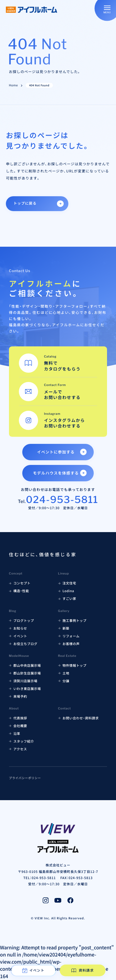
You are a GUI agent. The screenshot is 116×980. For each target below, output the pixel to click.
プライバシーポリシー (25, 778)
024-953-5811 (62, 500)
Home (13, 85)
